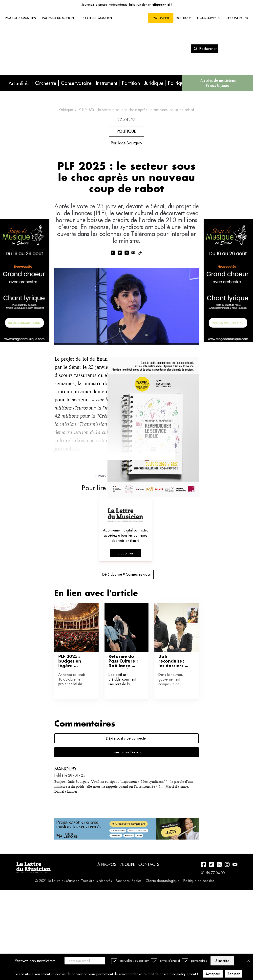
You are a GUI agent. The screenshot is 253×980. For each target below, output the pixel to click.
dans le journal (92, 530)
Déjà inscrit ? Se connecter (126, 820)
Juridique (154, 83)
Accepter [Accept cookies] (222, 974)
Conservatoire (76, 83)
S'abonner (161, 18)
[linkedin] (126, 319)
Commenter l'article (126, 834)
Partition (131, 83)
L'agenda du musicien (59, 18)
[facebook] (113, 319)
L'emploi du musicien (21, 18)
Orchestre (46, 83)
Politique (177, 83)
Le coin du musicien (97, 18)
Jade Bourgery (130, 188)
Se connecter (237, 18)
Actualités (19, 83)
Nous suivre (209, 18)
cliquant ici (161, 5)
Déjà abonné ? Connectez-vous (126, 656)
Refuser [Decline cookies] (243, 974)
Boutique (184, 18)
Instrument (107, 83)
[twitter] (120, 319)
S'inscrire (225, 960)
